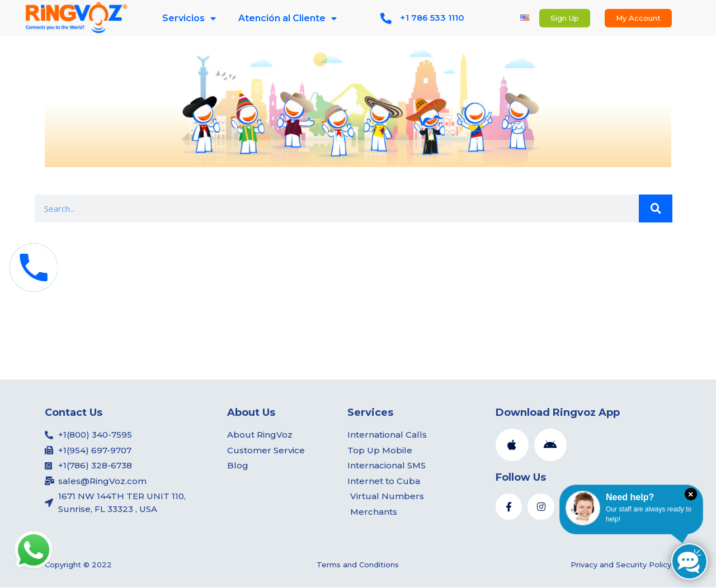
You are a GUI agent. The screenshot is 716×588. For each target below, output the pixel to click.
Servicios (189, 18)
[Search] (656, 208)
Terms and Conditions (358, 565)
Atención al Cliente (288, 18)
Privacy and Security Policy (621, 565)
